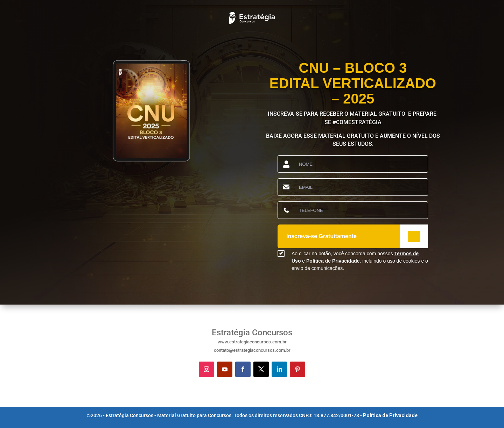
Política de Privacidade (333, 261)
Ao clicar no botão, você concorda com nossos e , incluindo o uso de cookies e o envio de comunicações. (360, 261)
